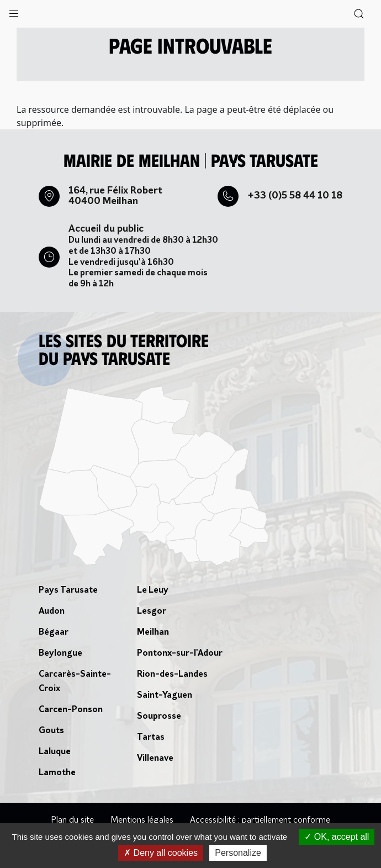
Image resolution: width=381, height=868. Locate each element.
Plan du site (72, 820)
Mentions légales (142, 820)
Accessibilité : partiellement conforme (260, 820)
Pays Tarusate (68, 590)
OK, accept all (337, 837)
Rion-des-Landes (172, 674)
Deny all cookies (161, 853)
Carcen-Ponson (71, 710)
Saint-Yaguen (165, 696)
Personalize (238, 853)
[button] (14, 11)
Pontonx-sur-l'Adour (180, 653)
